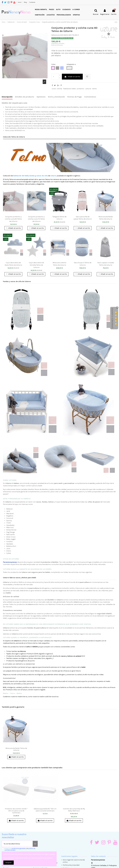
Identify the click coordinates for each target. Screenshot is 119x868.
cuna (54, 89)
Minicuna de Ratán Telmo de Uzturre (16, 749)
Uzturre (57, 53)
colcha (59, 89)
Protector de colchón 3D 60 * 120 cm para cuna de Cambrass (16, 811)
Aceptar (9, 863)
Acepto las (20, 849)
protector (80, 89)
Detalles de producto (25, 97)
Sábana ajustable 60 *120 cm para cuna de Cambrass (45, 810)
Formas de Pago (75, 97)
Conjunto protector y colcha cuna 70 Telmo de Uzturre (36, 219)
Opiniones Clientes (112, 318)
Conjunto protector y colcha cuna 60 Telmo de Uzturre (13, 219)
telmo (94, 89)
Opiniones (41, 97)
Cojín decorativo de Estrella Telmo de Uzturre (36, 265)
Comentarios (90, 97)
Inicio (20, 2)
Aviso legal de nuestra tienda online (74, 861)
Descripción (7, 97)
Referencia (56, 35)
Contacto (32, 2)
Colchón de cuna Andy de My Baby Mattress (74, 810)
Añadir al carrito (72, 77)
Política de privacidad (71, 865)
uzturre (88, 89)
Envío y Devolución (56, 97)
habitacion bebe (69, 89)
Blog (26, 2)
